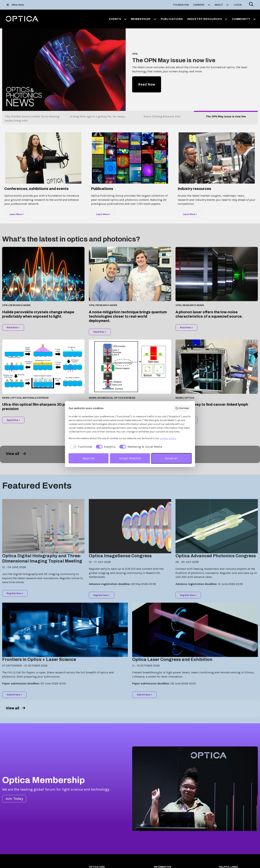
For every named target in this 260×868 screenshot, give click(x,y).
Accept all (171, 458)
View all (16, 454)
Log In (238, 5)
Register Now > (15, 593)
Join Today (14, 799)
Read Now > (13, 327)
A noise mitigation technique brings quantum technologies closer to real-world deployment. (128, 316)
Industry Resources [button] (207, 19)
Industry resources (194, 189)
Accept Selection (130, 458)
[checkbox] (80, 447)
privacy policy (168, 438)
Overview (182, 408)
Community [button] (244, 19)
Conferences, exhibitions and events (36, 189)
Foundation (181, 5)
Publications (172, 19)
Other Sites (15, 5)
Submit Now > (14, 695)
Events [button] (118, 19)
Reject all (89, 458)
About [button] (222, 5)
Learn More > (17, 214)
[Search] (251, 5)
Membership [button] (144, 19)
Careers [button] (202, 5)
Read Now (147, 84)
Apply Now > (13, 420)
